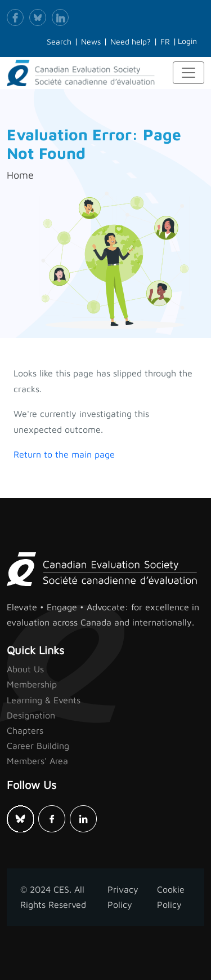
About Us (25, 669)
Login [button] (187, 41)
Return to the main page (64, 454)
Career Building (38, 746)
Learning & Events (44, 700)
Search (59, 41)
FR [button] (165, 41)
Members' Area (37, 761)
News (91, 41)
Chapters (25, 730)
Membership (32, 684)
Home (20, 175)
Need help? (131, 41)
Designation (31, 715)
